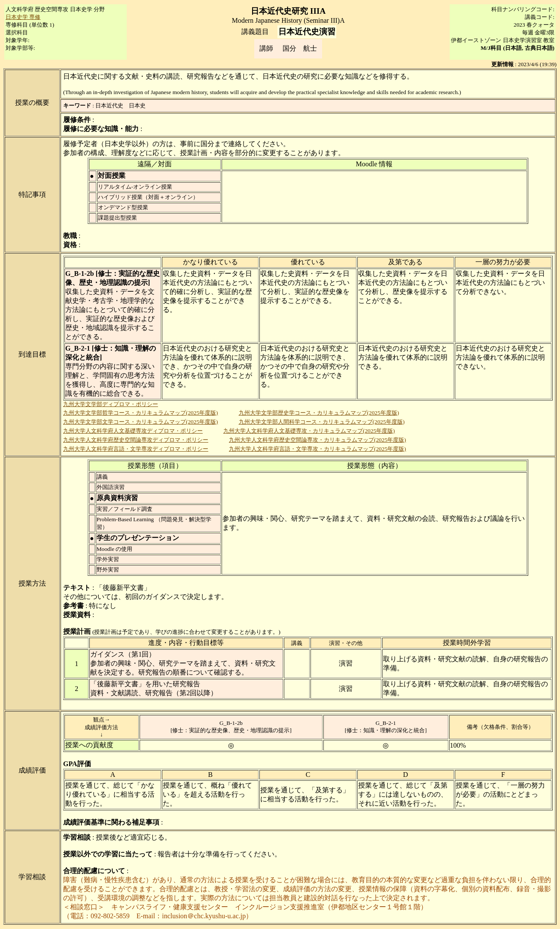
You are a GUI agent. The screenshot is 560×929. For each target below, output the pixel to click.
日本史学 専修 (23, 17)
